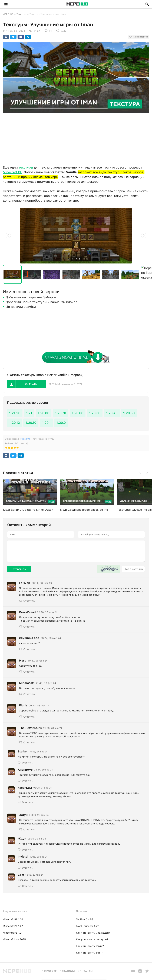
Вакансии (67, 971)
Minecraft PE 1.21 (13, 933)
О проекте (49, 971)
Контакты (85, 971)
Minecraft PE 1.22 (13, 926)
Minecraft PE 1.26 (13, 919)
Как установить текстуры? (92, 939)
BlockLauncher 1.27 (87, 926)
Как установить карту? (90, 946)
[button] (6, 4)
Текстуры (21, 14)
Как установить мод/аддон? (93, 933)
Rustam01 (25, 439)
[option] (76, 236)
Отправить (19, 569)
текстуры (26, 167)
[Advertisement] (76, 138)
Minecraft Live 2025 (14, 939)
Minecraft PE (12, 172)
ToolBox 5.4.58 (85, 919)
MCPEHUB (8, 14)
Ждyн (23, 815)
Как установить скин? (89, 953)
